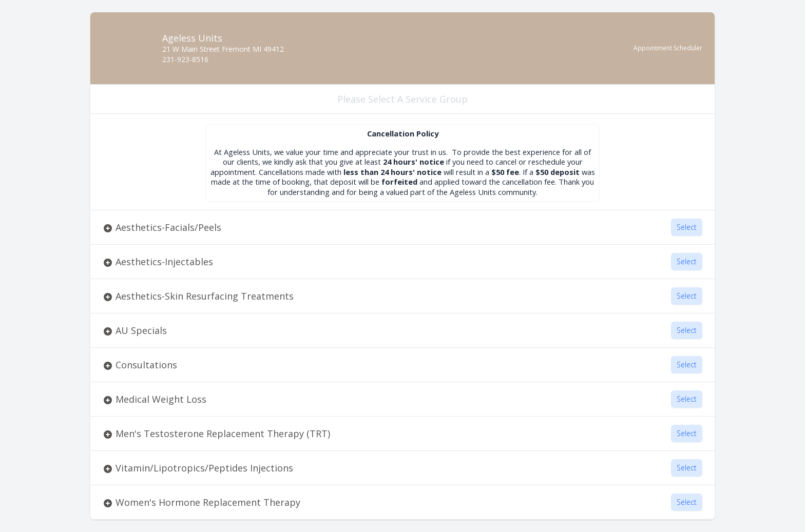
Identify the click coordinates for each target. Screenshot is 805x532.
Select (687, 227)
